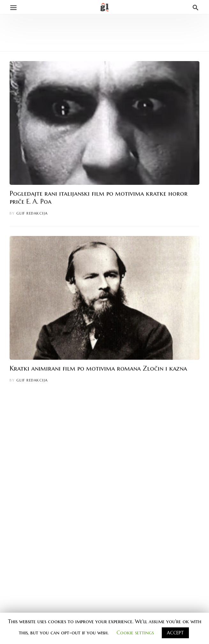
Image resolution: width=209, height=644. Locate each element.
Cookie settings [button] (135, 632)
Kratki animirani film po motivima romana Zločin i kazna (98, 369)
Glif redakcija (32, 213)
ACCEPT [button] (175, 633)
